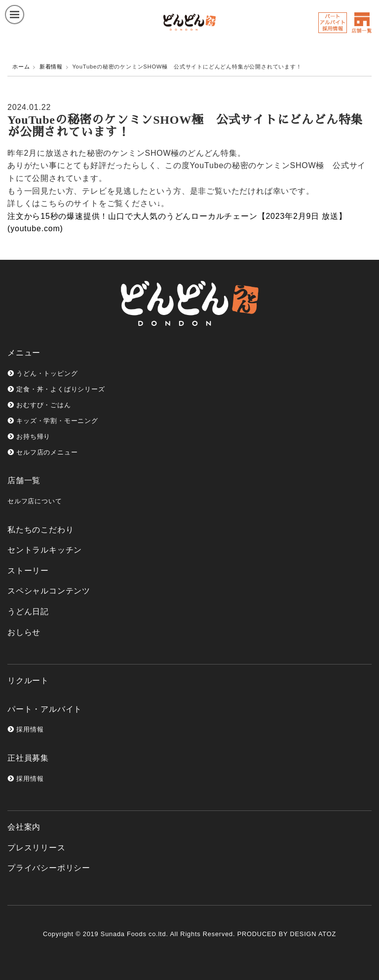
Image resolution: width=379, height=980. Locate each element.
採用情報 (25, 729)
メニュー (24, 353)
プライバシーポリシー (49, 868)
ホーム (21, 67)
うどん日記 (28, 612)
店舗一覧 (24, 480)
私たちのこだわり (40, 530)
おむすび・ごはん (39, 405)
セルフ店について (35, 501)
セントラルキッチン (45, 550)
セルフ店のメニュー (42, 452)
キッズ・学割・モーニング (53, 421)
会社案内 (24, 827)
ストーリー (28, 571)
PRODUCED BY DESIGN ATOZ (287, 934)
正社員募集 (28, 758)
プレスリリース (37, 848)
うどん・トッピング (42, 373)
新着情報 (51, 67)
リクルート (28, 681)
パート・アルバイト (45, 709)
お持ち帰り (29, 437)
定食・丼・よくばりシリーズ (56, 389)
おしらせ (24, 632)
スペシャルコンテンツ (49, 591)
